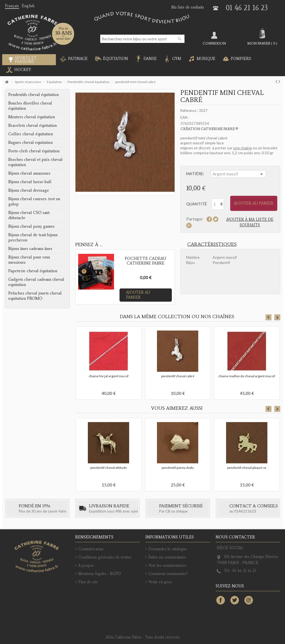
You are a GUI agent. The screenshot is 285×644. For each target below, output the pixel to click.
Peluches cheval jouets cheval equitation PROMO (35, 296)
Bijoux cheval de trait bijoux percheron (33, 237)
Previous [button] (268, 317)
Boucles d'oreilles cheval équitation (30, 106)
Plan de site (88, 582)
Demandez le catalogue (168, 549)
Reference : (189, 111)
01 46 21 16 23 (247, 8)
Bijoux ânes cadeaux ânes (30, 249)
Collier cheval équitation (31, 134)
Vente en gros (160, 582)
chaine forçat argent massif (109, 376)
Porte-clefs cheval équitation (34, 151)
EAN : (185, 117)
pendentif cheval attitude (109, 468)
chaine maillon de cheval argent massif (247, 376)
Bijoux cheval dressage (29, 190)
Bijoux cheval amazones (29, 173)
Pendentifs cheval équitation (33, 95)
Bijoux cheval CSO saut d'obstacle (29, 215)
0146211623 (245, 511)
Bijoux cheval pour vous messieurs (29, 260)
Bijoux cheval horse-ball (30, 182)
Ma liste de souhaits (188, 7)
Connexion (214, 43)
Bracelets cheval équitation (32, 125)
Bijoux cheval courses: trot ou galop (34, 201)
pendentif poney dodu (178, 468)
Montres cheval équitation (32, 117)
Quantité (196, 204)
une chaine (243, 148)
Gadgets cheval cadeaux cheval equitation (36, 282)
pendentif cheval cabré (178, 376)
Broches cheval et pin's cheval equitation (35, 162)
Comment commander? (168, 574)
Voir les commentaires (167, 565)
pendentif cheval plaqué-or (247, 468)
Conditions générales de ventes (105, 557)
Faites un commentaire (167, 557)
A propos (86, 565)
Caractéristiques (212, 244)
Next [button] (277, 317)
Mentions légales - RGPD (100, 574)
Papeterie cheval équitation (33, 271)
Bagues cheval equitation (30, 142)
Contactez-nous (91, 549)
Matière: (196, 174)
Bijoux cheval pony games (31, 226)
